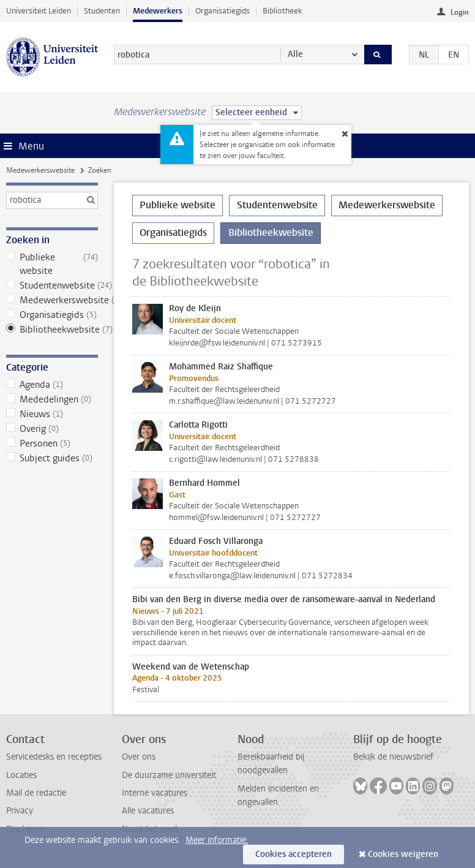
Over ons (139, 757)
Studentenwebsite (52, 285)
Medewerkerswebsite (40, 170)
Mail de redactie (36, 793)
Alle (295, 54)
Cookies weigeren (403, 854)
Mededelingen (52, 399)
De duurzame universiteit (169, 775)
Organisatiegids (223, 11)
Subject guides (52, 458)
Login (460, 12)
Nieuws (52, 414)
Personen (52, 443)
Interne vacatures (155, 793)
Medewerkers (158, 11)
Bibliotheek (282, 11)
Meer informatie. (217, 840)
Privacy (20, 811)
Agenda (52, 385)
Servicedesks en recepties (54, 757)
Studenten (102, 11)
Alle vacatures (148, 811)
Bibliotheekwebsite (52, 330)
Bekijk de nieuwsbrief (393, 757)
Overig (52, 429)
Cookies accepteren (294, 854)
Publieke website (52, 264)
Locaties (21, 775)
